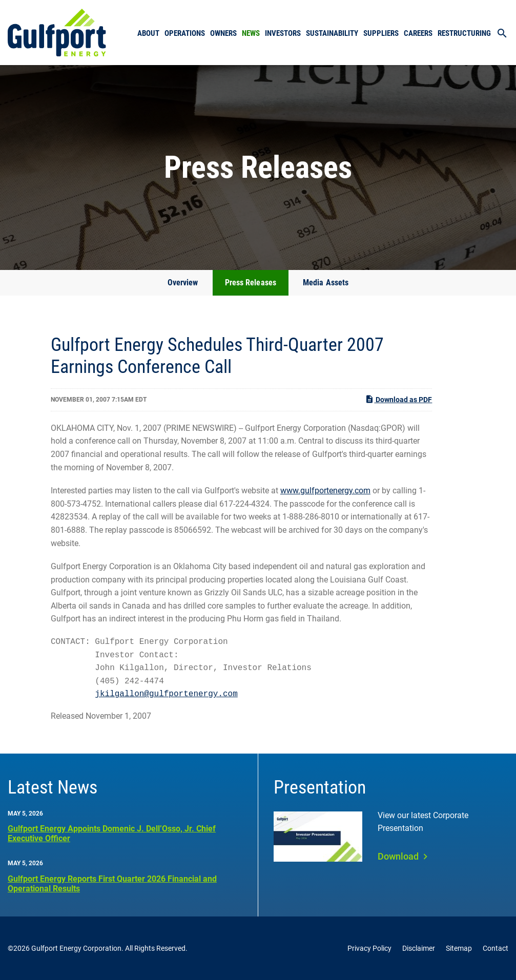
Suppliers (381, 33)
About (148, 33)
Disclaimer (419, 948)
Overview (183, 283)
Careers (418, 33)
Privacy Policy (369, 948)
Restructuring (464, 33)
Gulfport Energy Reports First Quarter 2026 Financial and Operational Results (112, 884)
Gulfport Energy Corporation (76, 948)
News (251, 33)
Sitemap (459, 948)
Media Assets (326, 283)
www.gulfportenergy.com (325, 491)
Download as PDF (398, 399)
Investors (283, 33)
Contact (496, 948)
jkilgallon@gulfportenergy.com (166, 694)
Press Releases (251, 283)
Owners (223, 33)
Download (398, 856)
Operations (185, 33)
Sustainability (332, 33)
